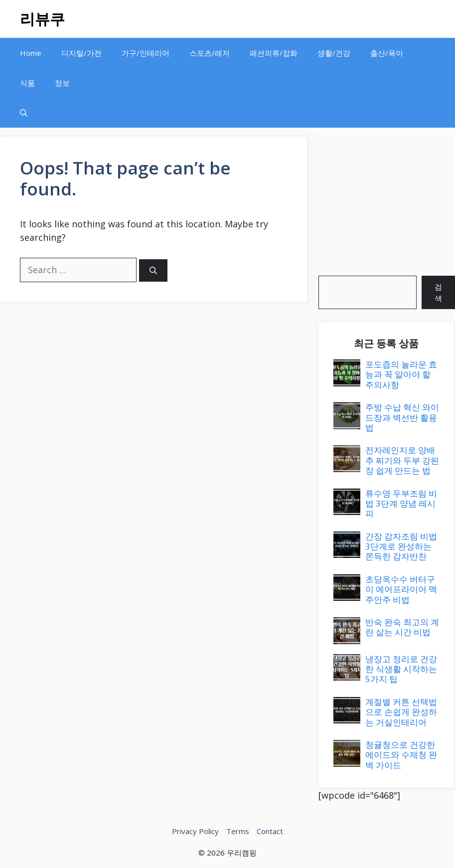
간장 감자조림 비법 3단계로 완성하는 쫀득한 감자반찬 (401, 546)
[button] (24, 113)
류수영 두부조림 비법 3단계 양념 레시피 (401, 504)
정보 (62, 83)
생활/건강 (334, 53)
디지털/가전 (81, 53)
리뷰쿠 (42, 19)
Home (31, 53)
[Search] (153, 270)
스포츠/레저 (210, 53)
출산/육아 (387, 53)
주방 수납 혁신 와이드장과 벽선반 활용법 (402, 417)
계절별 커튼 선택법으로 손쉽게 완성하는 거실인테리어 (401, 712)
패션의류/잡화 (274, 53)
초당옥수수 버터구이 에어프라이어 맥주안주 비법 (401, 589)
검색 (438, 292)
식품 (27, 83)
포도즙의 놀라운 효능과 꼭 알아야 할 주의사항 (401, 374)
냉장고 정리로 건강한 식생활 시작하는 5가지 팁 (401, 669)
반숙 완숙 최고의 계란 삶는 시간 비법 (402, 627)
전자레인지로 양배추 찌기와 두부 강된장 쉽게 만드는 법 (402, 460)
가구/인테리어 (146, 53)
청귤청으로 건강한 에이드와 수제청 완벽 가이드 (401, 755)
